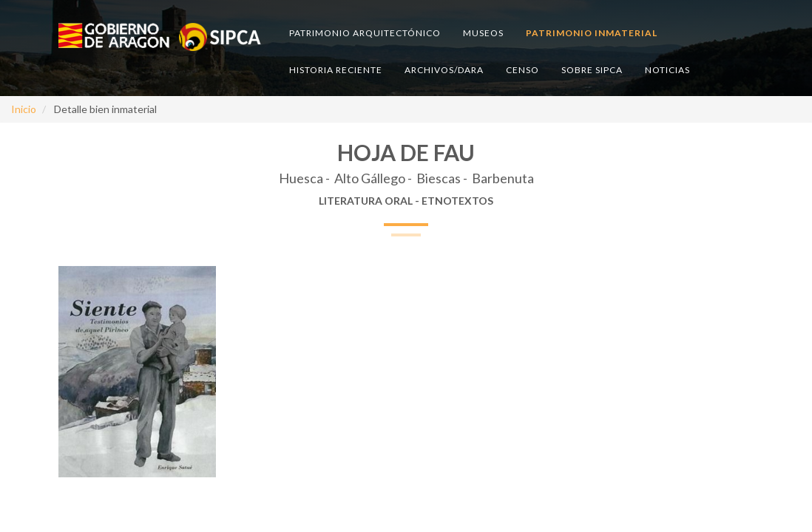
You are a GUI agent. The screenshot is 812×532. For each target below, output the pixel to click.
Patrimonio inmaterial (592, 33)
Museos (483, 33)
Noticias (667, 70)
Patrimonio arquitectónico (365, 33)
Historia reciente (336, 70)
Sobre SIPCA (592, 70)
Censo (522, 70)
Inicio (24, 109)
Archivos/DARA (444, 70)
